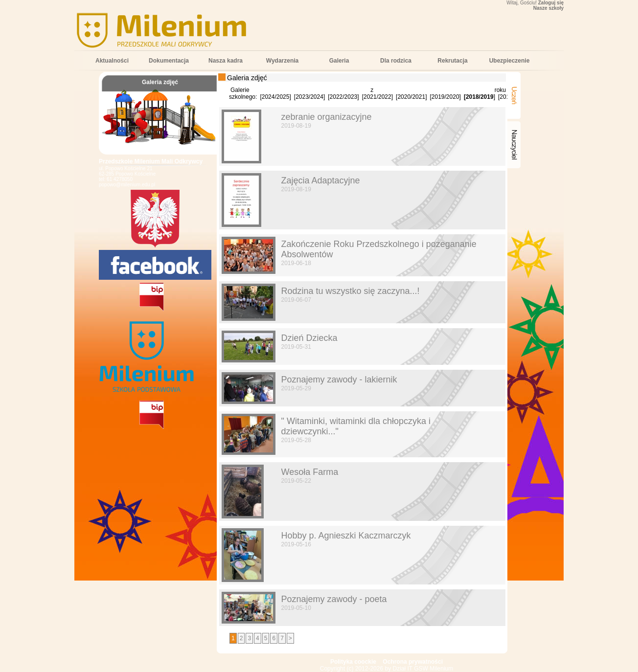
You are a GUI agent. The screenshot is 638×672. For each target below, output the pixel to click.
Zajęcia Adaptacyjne (321, 180)
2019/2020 (445, 97)
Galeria (339, 61)
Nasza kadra (226, 61)
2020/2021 (411, 97)
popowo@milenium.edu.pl (127, 185)
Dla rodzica (396, 61)
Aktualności (112, 61)
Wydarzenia (282, 61)
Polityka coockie (353, 662)
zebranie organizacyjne (327, 117)
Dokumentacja (169, 61)
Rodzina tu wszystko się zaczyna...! (351, 291)
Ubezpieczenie (510, 61)
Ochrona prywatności (413, 662)
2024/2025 (276, 97)
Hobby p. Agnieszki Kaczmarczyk (346, 536)
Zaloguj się (551, 3)
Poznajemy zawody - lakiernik (339, 380)
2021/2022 (377, 97)
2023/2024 (309, 97)
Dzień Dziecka (309, 338)
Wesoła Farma (310, 472)
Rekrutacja (452, 61)
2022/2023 (344, 97)
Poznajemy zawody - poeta (334, 599)
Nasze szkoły (548, 8)
